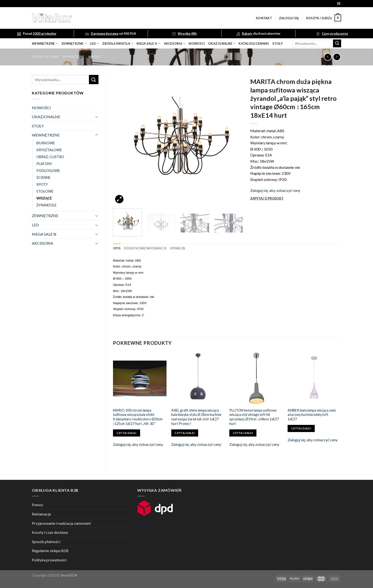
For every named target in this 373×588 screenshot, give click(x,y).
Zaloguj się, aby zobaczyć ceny (275, 190)
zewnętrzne (74, 43)
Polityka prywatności (49, 560)
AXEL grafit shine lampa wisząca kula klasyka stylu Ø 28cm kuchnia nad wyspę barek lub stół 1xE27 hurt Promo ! (196, 417)
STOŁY (38, 126)
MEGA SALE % (44, 234)
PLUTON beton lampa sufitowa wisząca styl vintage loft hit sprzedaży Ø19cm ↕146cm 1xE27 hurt (254, 417)
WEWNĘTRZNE (74, 57)
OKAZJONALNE (222, 43)
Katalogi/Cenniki (254, 44)
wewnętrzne (45, 43)
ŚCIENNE (43, 177)
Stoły (278, 44)
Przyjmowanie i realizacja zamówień (61, 523)
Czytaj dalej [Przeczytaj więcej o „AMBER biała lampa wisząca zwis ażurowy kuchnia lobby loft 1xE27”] (301, 428)
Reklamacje (41, 514)
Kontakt (264, 18)
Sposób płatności (46, 542)
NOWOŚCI (41, 108)
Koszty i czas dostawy (50, 532)
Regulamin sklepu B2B (50, 551)
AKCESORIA (42, 243)
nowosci (197, 44)
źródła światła (118, 43)
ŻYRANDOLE (47, 205)
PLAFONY (44, 164)
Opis (117, 248)
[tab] (117, 248)
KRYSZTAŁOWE (49, 150)
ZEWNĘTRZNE (45, 216)
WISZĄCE (95, 57)
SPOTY (42, 184)
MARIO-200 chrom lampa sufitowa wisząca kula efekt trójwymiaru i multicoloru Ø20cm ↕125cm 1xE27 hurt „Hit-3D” (138, 417)
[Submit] (337, 44)
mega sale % (148, 43)
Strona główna (45, 57)
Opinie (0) (177, 248)
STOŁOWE (45, 191)
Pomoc (38, 505)
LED (94, 43)
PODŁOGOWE (48, 171)
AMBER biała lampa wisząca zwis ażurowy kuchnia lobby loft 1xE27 (312, 415)
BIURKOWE (46, 143)
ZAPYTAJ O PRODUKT (267, 198)
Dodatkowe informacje (145, 248)
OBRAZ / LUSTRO (50, 157)
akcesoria (175, 43)
